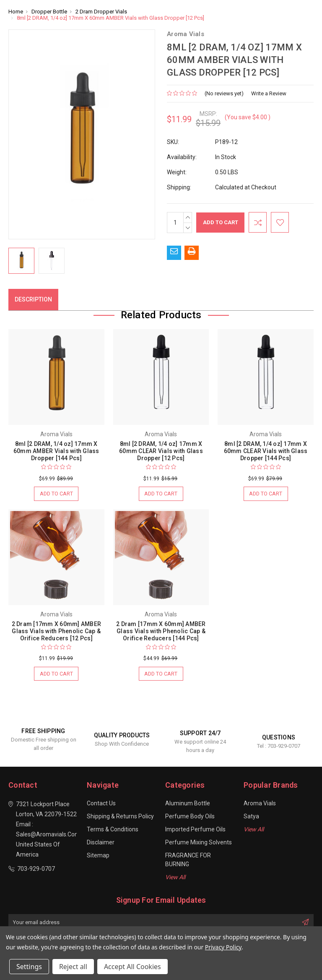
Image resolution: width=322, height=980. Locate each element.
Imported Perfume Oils (195, 830)
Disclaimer (101, 843)
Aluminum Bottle (188, 804)
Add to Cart (56, 494)
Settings (29, 967)
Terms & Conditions (113, 830)
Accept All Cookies (132, 967)
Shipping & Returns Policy (120, 817)
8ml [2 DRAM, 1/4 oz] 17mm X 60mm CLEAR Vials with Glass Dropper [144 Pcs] (266, 451)
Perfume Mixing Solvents (199, 843)
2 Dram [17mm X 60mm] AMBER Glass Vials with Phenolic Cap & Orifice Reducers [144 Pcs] (161, 631)
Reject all (73, 967)
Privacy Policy (223, 947)
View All (175, 878)
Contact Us (101, 804)
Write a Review (269, 93)
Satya (251, 817)
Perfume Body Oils (190, 817)
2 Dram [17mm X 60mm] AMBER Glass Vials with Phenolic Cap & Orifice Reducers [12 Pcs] (57, 631)
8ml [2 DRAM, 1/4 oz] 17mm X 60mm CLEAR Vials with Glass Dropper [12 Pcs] (161, 451)
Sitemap (98, 856)
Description (33, 299)
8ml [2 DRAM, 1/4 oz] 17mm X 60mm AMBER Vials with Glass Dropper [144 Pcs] (56, 451)
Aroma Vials (260, 804)
